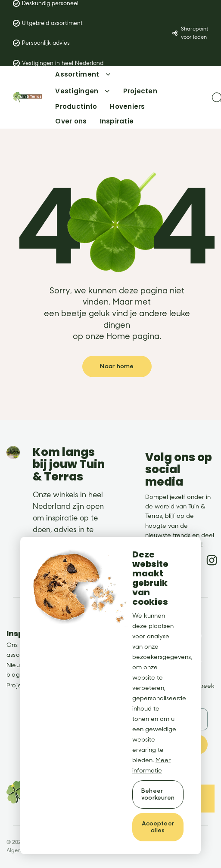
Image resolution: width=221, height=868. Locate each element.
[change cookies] (158, 794)
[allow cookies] (158, 827)
